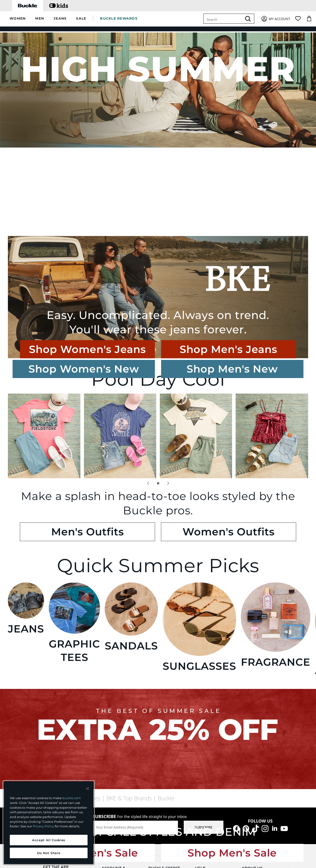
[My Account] (275, 19)
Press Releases (253, 737)
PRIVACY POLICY (99, 827)
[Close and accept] (88, 789)
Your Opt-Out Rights (211, 800)
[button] (18, 19)
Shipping (202, 746)
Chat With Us (205, 693)
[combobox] (224, 19)
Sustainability (252, 728)
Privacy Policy (43, 826)
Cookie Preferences (231, 827)
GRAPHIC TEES (83, 491)
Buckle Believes (254, 719)
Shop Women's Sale (136, 582)
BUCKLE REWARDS (119, 18)
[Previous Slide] (148, 378)
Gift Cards (109, 727)
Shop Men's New (66, 121)
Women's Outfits (179, 401)
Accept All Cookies (49, 840)
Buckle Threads (254, 701)
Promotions (204, 755)
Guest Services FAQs (211, 702)
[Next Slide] (168, 378)
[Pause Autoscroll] (158, 378)
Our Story (249, 692)
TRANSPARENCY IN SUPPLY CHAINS (147, 827)
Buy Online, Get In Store (121, 744)
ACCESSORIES (284, 491)
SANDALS (133, 491)
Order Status (205, 719)
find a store (61, 642)
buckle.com (72, 798)
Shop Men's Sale (180, 582)
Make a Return (113, 736)
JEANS (32, 491)
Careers (248, 710)
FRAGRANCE (233, 491)
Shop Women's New (22, 121)
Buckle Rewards (114, 709)
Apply (153, 709)
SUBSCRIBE (204, 644)
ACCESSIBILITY (194, 827)
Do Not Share (49, 853)
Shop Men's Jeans (255, 229)
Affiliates (248, 754)
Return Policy (205, 728)
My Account (111, 700)
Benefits (155, 718)
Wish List (109, 718)
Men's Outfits (137, 401)
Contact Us (203, 711)
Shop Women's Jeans (212, 229)
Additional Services (116, 753)
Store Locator (205, 764)
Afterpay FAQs (206, 772)
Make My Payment (163, 700)
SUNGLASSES (183, 491)
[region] (49, 823)
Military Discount (115, 762)
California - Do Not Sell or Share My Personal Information (215, 786)
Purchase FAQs (207, 737)
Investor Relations (256, 745)
